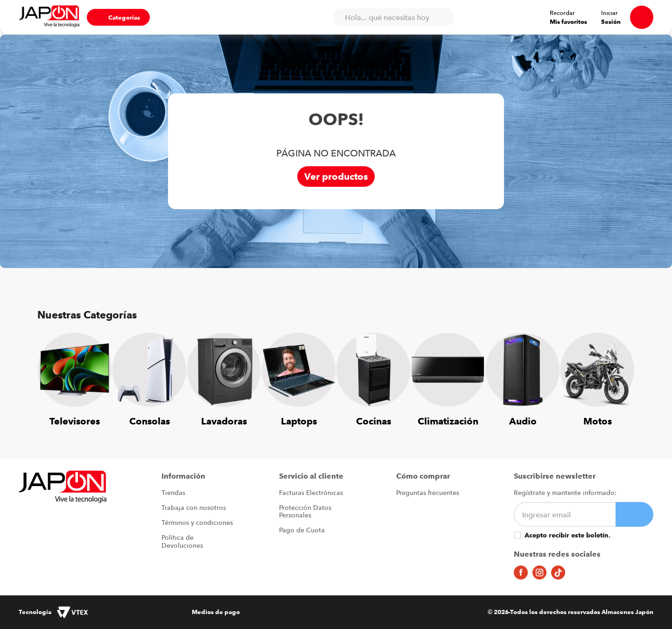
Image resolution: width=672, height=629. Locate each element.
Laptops (299, 421)
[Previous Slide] (51, 374)
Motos (598, 421)
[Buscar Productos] (442, 17)
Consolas (150, 421)
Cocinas (374, 421)
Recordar (562, 13)
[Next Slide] (621, 374)
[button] (118, 17)
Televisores (75, 421)
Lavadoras (224, 421)
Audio (523, 421)
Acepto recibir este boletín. (567, 535)
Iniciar (609, 13)
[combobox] (393, 17)
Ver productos (336, 176)
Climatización (448, 421)
